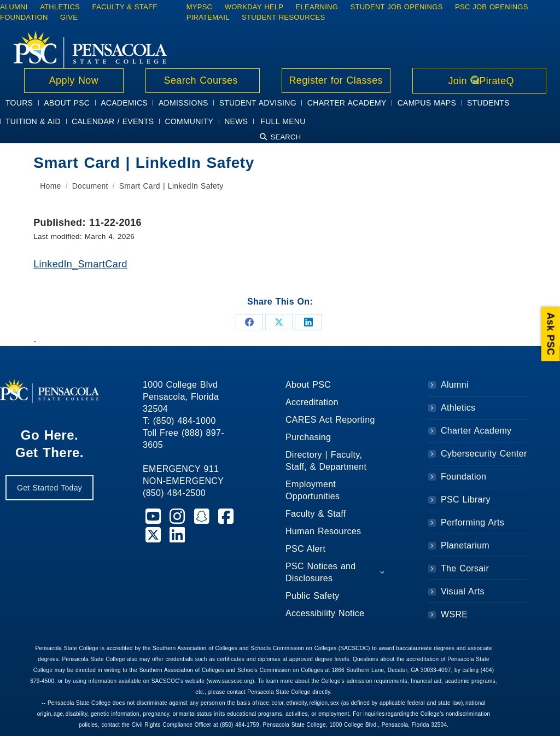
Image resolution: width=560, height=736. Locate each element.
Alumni (455, 385)
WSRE (454, 614)
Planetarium (465, 545)
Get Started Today (49, 488)
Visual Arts (463, 591)
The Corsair (465, 568)
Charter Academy (476, 431)
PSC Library (466, 500)
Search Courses (202, 80)
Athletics (458, 408)
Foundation (463, 477)
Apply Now (74, 80)
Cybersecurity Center (484, 454)
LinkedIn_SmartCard (80, 264)
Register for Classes (336, 80)
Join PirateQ (479, 81)
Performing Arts (472, 522)
